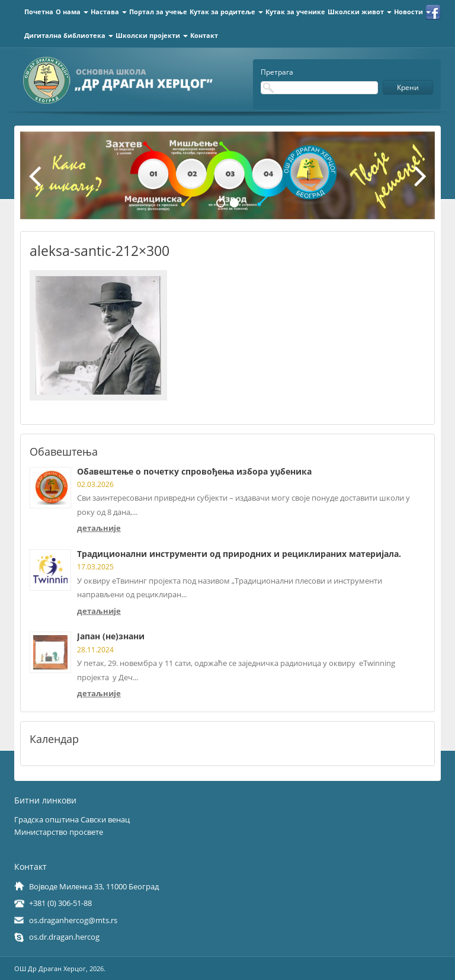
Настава (109, 12)
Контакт (204, 35)
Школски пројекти (152, 35)
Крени (408, 87)
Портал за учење (158, 12)
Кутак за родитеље (226, 12)
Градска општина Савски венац (72, 819)
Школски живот (360, 12)
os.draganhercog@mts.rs (73, 920)
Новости (412, 12)
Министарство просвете (59, 832)
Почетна (39, 12)
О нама (72, 12)
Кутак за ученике (295, 12)
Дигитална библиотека (69, 35)
